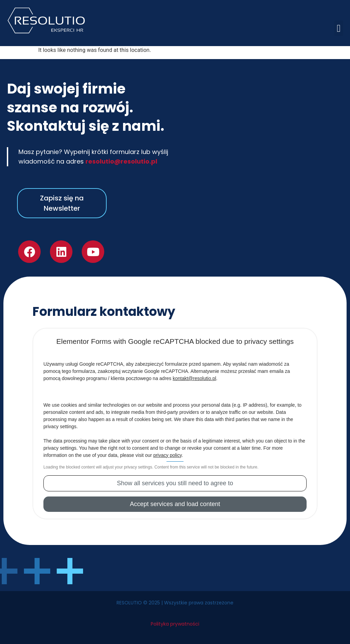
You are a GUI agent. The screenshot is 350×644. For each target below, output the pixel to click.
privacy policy (167, 455)
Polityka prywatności (175, 624)
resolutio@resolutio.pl (121, 161)
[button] (339, 28)
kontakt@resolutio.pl (194, 378)
